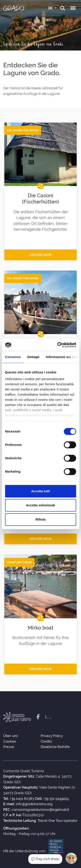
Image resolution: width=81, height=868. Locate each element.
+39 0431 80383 (22, 799)
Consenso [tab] (13, 357)
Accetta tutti (40, 491)
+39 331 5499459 (56, 799)
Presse (9, 747)
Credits (46, 742)
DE (51, 8)
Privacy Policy (52, 736)
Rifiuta (40, 519)
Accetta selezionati (40, 505)
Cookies (10, 742)
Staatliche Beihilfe (55, 747)
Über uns (11, 736)
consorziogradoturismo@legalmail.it (40, 810)
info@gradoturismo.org (34, 804)
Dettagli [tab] (33, 357)
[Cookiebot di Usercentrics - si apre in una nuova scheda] (58, 345)
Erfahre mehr (41, 255)
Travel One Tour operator (58, 821)
